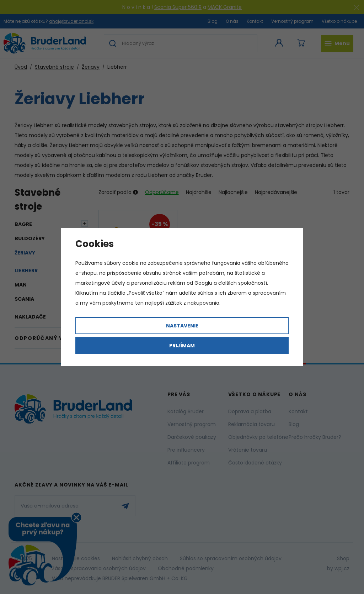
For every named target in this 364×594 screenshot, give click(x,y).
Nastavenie (182, 326)
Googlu (203, 283)
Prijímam (182, 346)
